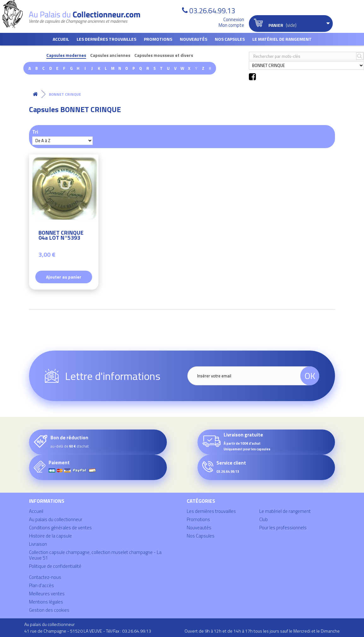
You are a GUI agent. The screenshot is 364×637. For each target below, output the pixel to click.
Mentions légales (46, 602)
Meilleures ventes (47, 594)
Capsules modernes (66, 55)
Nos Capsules (230, 39)
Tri (35, 132)
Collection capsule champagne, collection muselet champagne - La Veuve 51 (95, 555)
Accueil (61, 39)
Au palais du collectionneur (56, 519)
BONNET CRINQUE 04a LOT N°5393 (61, 236)
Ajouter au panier (64, 277)
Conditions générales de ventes (60, 528)
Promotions (158, 39)
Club (264, 519)
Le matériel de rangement (282, 39)
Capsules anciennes (110, 55)
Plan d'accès (41, 585)
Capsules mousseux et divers (164, 55)
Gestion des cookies (49, 610)
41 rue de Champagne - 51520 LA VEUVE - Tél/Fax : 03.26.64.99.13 (88, 631)
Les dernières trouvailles (106, 39)
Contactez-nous (45, 577)
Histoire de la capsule (50, 536)
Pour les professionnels (283, 528)
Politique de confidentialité (55, 566)
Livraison (38, 544)
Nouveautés (194, 39)
